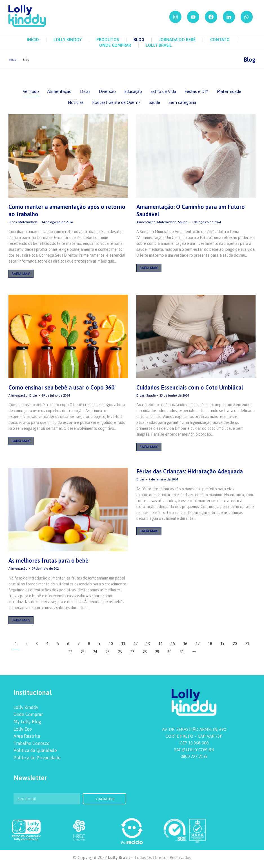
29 (157, 652)
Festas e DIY (197, 91)
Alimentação (59, 91)
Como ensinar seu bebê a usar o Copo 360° (62, 387)
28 (145, 652)
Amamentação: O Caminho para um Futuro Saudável (191, 210)
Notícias (76, 102)
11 (123, 644)
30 (169, 652)
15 (173, 644)
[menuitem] (33, 40)
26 (120, 652)
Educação (133, 91)
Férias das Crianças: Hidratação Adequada (190, 471)
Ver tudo (31, 91)
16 (185, 644)
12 (136, 644)
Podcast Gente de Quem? (116, 102)
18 (210, 644)
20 (235, 644)
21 (247, 644)
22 (70, 652)
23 (83, 652)
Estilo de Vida (163, 91)
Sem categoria (182, 102)
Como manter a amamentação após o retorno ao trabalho (67, 210)
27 (132, 652)
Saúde (154, 102)
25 (107, 652)
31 (182, 652)
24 (95, 652)
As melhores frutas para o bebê (48, 561)
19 (222, 644)
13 (148, 644)
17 (198, 644)
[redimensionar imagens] (68, 156)
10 (111, 644)
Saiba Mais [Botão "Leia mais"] (21, 274)
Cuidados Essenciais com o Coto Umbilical (190, 387)
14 (160, 644)
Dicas (85, 91)
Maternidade (229, 91)
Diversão (107, 91)
